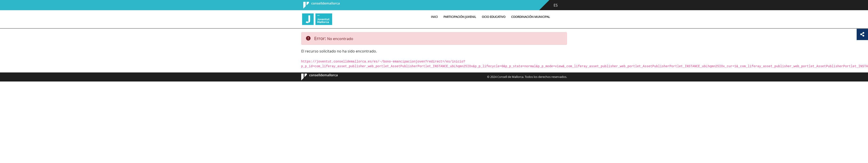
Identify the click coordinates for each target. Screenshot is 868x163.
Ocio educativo (494, 17)
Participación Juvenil (460, 17)
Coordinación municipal (531, 17)
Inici (434, 17)
